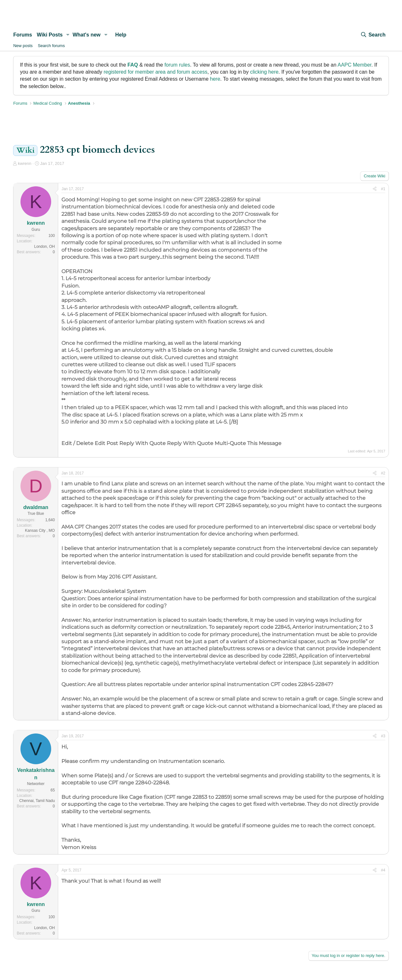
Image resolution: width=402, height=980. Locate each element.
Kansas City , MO (40, 530)
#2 (383, 473)
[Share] (375, 189)
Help (121, 35)
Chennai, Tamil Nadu (37, 801)
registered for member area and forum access (156, 72)
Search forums (51, 46)
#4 (383, 870)
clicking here (264, 72)
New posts (23, 46)
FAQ (133, 65)
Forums (23, 35)
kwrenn (25, 163)
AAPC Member (354, 65)
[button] (68, 35)
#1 (383, 189)
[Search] (373, 35)
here (215, 79)
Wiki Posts (50, 35)
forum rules (177, 65)
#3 (383, 736)
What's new (87, 35)
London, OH (45, 247)
